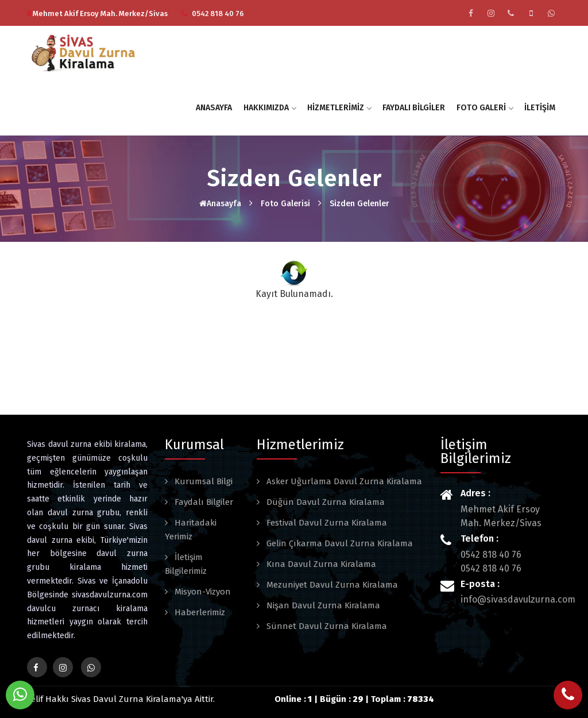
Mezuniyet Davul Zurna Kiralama (331, 585)
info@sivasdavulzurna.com (518, 599)
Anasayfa (214, 108)
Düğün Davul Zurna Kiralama (324, 502)
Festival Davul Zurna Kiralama (326, 523)
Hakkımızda (270, 108)
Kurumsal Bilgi (202, 481)
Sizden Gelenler (359, 204)
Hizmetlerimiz (339, 108)
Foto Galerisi (285, 204)
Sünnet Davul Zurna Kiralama (326, 626)
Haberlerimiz (199, 612)
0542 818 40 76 (218, 13)
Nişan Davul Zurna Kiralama (322, 605)
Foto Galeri (485, 108)
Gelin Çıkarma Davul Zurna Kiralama (339, 543)
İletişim (540, 108)
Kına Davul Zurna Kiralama (320, 564)
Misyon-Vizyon (202, 592)
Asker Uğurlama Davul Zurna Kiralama (343, 481)
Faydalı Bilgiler (414, 108)
